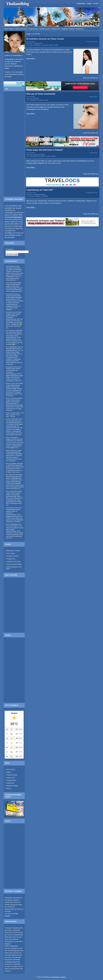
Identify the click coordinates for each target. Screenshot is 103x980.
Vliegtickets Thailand (68, 29)
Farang (32, 196)
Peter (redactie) (11, 450)
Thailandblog (18, 4)
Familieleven (34, 156)
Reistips (8, 772)
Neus (46, 100)
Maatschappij (38, 43)
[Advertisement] (14, 145)
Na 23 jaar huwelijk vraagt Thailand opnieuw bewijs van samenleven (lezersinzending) (14, 316)
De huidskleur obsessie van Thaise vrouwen (45, 39)
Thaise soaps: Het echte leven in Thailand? (45, 150)
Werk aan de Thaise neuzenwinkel (41, 94)
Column (36, 98)
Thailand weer (56, 29)
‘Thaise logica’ (16, 413)
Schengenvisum (11, 559)
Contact (96, 4)
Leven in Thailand (39, 154)
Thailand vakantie (45, 29)
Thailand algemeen (40, 194)
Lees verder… (31, 58)
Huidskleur (37, 45)
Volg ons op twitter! (14, 84)
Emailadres (10, 249)
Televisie (53, 156)
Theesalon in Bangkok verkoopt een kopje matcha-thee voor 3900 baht (14, 439)
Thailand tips (79, 29)
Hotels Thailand (9, 29)
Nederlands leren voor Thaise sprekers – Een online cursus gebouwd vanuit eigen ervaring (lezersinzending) (14, 334)
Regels (89, 4)
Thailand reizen (33, 29)
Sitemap (63, 977)
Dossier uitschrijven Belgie (14, 564)
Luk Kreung (44, 45)
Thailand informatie (21, 29)
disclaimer (7, 916)
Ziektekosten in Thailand (13, 551)
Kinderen (38, 196)
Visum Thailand (11, 553)
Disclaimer (56, 977)
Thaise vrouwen (53, 45)
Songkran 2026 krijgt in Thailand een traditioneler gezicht (14, 465)
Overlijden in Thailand (12, 556)
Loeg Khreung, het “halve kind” (40, 190)
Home (28, 34)
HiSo (31, 45)
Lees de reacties (89, 78)
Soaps (48, 156)
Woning (8, 788)
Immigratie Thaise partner (13, 561)
